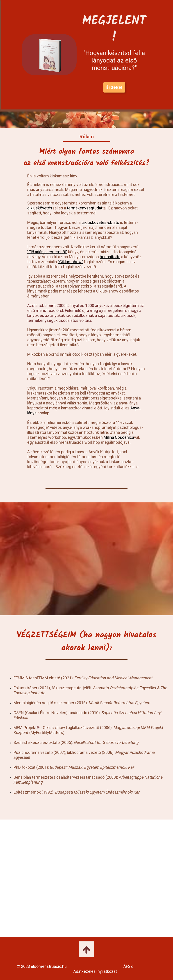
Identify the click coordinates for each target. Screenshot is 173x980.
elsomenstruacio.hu (49, 966)
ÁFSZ (128, 966)
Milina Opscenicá (119, 437)
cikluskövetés (40, 208)
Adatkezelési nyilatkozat (96, 971)
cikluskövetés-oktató (100, 222)
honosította (110, 257)
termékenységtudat (85, 208)
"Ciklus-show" (70, 262)
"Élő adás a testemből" (47, 252)
